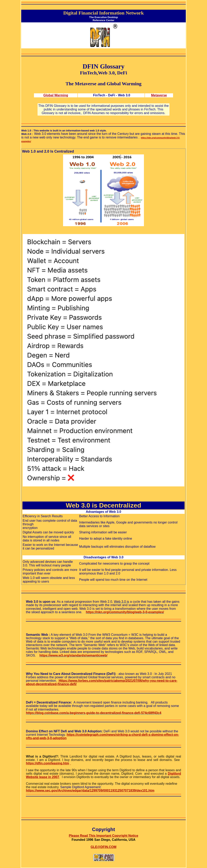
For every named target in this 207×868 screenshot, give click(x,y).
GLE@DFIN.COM (103, 847)
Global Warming (56, 95)
